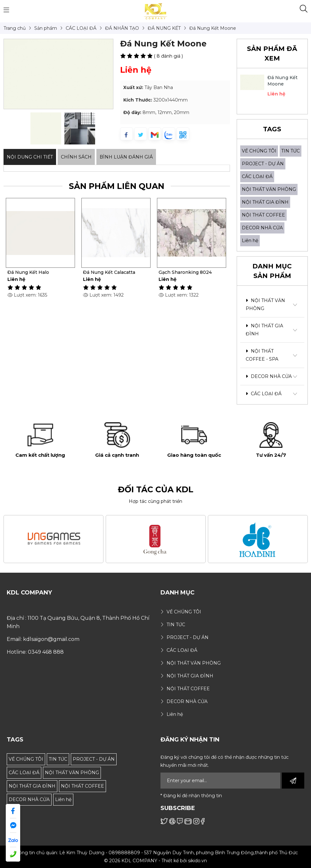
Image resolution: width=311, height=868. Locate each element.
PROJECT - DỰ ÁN (263, 164)
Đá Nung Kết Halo (29, 272)
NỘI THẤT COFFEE (263, 215)
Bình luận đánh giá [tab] (126, 157)
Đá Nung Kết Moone (283, 81)
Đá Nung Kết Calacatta (110, 272)
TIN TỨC (291, 151)
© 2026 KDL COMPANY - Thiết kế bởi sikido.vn (155, 861)
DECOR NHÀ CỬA (262, 228)
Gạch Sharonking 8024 (186, 272)
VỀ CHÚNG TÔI (259, 151)
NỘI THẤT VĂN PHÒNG (269, 189)
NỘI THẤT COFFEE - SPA (262, 355)
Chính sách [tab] (76, 157)
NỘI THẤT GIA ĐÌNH (265, 202)
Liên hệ (250, 241)
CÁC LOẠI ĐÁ (257, 176)
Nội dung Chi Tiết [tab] (30, 157)
